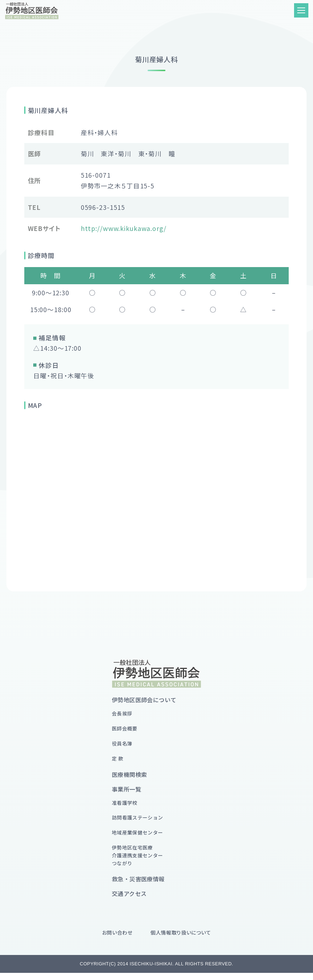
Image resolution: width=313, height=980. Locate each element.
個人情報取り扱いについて (181, 940)
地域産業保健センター (139, 837)
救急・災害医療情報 (138, 886)
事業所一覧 (126, 792)
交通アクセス (129, 901)
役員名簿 (123, 745)
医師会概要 (126, 730)
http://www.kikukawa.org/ (124, 228)
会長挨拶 (123, 714)
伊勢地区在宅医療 (139, 862)
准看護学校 (126, 806)
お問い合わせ (117, 940)
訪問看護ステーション (139, 821)
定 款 (118, 761)
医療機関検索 (129, 777)
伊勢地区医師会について (144, 700)
